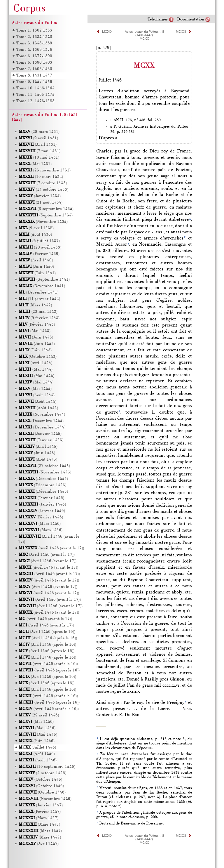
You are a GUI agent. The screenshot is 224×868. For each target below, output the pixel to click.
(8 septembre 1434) (46, 209)
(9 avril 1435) (36, 228)
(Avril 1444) (35, 363)
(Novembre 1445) (45, 472)
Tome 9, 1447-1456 (34, 82)
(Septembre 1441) (44, 280)
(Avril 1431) (38, 145)
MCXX (144, 39)
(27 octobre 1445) (44, 466)
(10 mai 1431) (39, 158)
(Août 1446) (37, 754)
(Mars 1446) (40, 524)
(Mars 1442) (35, 305)
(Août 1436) (35, 235)
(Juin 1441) (37, 273)
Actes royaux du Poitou (35, 23)
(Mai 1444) (36, 370)
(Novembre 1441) (42, 286)
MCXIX (107, 32)
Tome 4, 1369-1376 (34, 50)
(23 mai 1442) (38, 312)
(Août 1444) (37, 395)
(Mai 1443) (35, 331)
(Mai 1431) (35, 164)
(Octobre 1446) (40, 780)
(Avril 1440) (36, 260)
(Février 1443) (37, 325)
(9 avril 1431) (38, 138)
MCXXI (181, 32)
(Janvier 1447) (41, 805)
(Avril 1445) (38, 447)
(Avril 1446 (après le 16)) (47, 632)
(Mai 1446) (36, 722)
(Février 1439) (39, 254)
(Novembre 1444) (42, 415)
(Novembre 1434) (43, 222)
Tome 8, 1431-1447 (34, 75)
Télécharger (158, 19)
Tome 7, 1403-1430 (34, 69)
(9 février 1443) (39, 318)
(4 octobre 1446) (42, 773)
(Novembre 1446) (45, 799)
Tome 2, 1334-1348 (34, 37)
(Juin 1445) (37, 453)
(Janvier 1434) (40, 196)
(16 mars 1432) (41, 177)
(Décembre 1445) (43, 479)
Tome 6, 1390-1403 (34, 63)
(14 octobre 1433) (43, 190)
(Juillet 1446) (37, 748)
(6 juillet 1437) (39, 241)
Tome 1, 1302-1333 (34, 31)
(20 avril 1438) (40, 248)
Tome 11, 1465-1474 (35, 95)
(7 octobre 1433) (43, 183)
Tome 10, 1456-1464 (35, 88)
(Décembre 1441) (38, 292)
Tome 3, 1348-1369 (34, 43)
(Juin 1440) (36, 267)
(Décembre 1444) (41, 421)
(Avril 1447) (39, 844)
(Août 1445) (38, 460)
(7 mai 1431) (40, 151)
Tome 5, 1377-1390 (34, 56)
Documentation (191, 19)
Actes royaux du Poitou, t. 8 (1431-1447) (145, 33)
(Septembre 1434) (46, 215)
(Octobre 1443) (38, 357)
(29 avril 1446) (39, 715)
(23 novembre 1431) (45, 170)
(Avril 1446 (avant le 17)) (51, 548)
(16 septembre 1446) (47, 767)
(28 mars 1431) (39, 132)
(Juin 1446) (37, 741)
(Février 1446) (41, 517)
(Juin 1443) (36, 337)
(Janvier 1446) (41, 498)
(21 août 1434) (41, 203)
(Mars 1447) (38, 818)
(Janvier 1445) (40, 434)
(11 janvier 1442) (39, 299)
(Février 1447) (40, 812)
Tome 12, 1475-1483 (35, 101)
